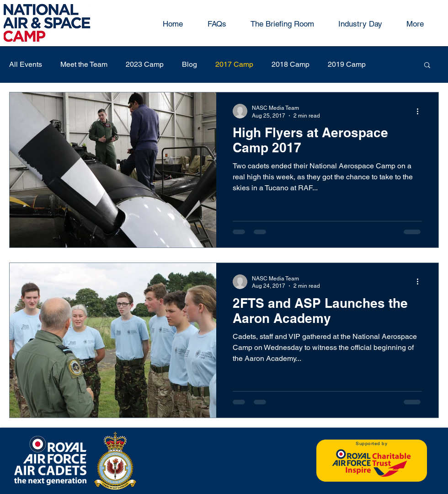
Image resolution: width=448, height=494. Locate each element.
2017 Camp (234, 64)
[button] (427, 66)
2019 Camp (347, 64)
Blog (189, 64)
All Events (26, 64)
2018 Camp (291, 64)
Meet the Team (84, 64)
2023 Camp (145, 64)
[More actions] (421, 111)
